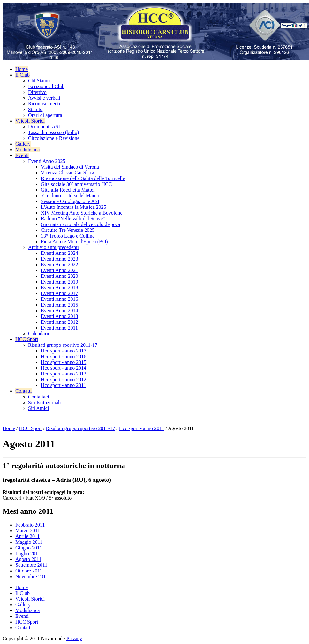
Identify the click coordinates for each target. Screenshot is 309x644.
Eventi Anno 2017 (59, 293)
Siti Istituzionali (45, 402)
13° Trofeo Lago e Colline (68, 236)
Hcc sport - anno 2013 (64, 374)
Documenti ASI (44, 127)
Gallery (23, 144)
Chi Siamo (39, 81)
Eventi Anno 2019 (59, 282)
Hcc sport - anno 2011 (64, 385)
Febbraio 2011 (30, 525)
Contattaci (39, 397)
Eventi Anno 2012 (59, 322)
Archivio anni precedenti (53, 247)
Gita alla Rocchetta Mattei (68, 190)
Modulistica (27, 150)
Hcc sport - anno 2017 (64, 351)
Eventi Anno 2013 (59, 316)
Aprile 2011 (27, 536)
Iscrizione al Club (46, 86)
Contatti (24, 391)
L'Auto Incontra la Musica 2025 (74, 207)
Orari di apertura (45, 115)
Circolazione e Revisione (54, 138)
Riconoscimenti (44, 104)
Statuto (35, 109)
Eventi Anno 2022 (59, 265)
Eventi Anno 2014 (59, 311)
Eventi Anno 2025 (47, 161)
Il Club (23, 75)
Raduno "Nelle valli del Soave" (73, 219)
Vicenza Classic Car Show (68, 173)
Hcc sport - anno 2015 (64, 362)
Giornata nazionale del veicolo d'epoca (80, 224)
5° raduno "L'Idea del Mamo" (71, 196)
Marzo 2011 (28, 530)
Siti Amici (38, 408)
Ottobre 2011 (29, 571)
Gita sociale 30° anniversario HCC (76, 184)
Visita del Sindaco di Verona (70, 167)
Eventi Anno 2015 (59, 305)
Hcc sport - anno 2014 (64, 368)
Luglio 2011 (28, 553)
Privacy (74, 638)
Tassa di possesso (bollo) (53, 132)
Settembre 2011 (31, 565)
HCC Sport (27, 339)
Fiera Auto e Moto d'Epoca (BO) (74, 242)
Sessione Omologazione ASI (70, 201)
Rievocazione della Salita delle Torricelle (83, 178)
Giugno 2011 (29, 548)
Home (22, 69)
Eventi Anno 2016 (59, 299)
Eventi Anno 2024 (59, 253)
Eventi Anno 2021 (59, 270)
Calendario (39, 333)
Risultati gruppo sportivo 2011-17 (63, 345)
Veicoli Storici (30, 121)
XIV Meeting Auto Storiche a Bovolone (82, 213)
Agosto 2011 (28, 559)
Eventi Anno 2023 (59, 259)
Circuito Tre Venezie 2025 (68, 230)
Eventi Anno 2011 (59, 328)
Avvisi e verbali (44, 98)
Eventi (22, 155)
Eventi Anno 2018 (59, 288)
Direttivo (37, 92)
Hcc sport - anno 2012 (64, 379)
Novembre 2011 (32, 576)
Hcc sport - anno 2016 (64, 356)
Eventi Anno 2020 (59, 276)
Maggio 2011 (29, 542)
